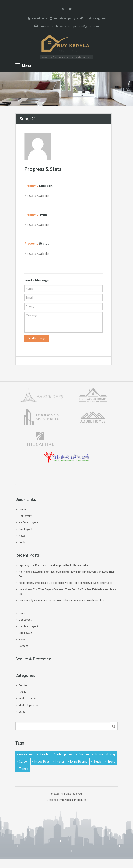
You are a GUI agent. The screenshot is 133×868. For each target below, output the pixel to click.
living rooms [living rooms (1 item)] (79, 762)
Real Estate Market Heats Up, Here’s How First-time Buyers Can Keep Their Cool (65, 583)
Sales (22, 712)
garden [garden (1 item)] (24, 762)
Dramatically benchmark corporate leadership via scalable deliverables (61, 600)
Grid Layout (25, 529)
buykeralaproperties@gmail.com (78, 26)
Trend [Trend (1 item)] (111, 762)
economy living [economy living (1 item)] (105, 754)
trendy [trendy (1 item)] (24, 769)
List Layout (25, 516)
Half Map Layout (28, 523)
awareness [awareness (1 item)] (26, 754)
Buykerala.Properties (74, 800)
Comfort (24, 685)
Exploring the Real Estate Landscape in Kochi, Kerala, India (53, 565)
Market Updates (28, 705)
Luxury (22, 692)
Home (22, 509)
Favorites (36, 19)
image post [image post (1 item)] (42, 762)
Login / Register (93, 19)
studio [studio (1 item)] (97, 762)
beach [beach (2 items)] (44, 754)
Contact (23, 542)
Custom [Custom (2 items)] (84, 754)
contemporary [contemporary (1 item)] (63, 754)
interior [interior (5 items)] (60, 762)
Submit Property (62, 19)
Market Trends (27, 698)
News (22, 536)
